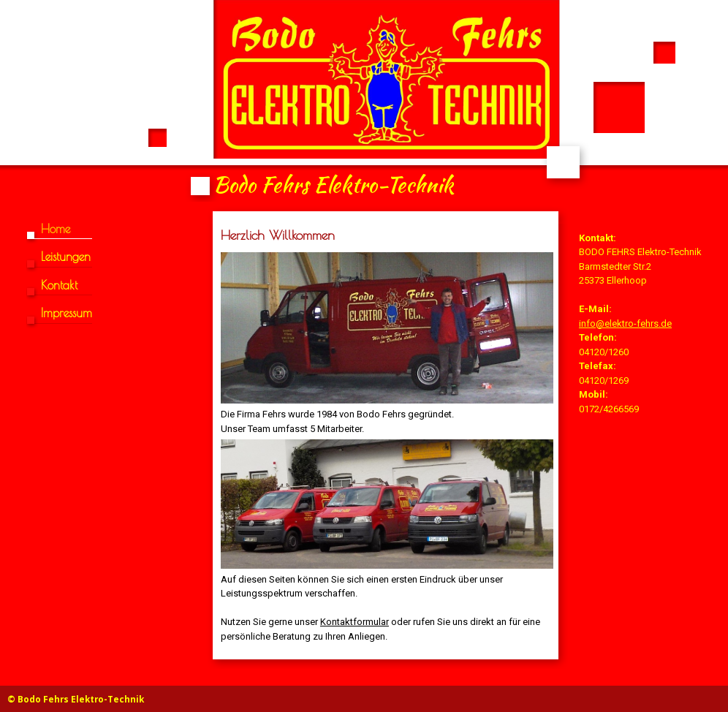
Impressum (67, 313)
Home (56, 229)
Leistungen (66, 257)
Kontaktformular (354, 622)
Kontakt (59, 285)
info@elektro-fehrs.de (625, 323)
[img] (364, 101)
